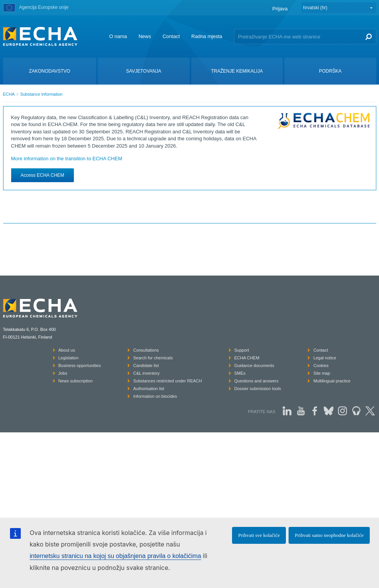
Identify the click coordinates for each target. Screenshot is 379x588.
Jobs (63, 373)
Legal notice (325, 358)
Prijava (280, 9)
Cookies (321, 365)
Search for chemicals (153, 358)
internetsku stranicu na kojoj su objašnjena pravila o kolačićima (115, 556)
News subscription (76, 381)
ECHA (9, 94)
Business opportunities (80, 365)
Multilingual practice (332, 381)
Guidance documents (254, 365)
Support (242, 350)
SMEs (240, 373)
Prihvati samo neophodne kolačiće (329, 535)
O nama (118, 36)
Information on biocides (155, 396)
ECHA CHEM (247, 358)
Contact (171, 36)
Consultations (146, 350)
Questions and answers (256, 381)
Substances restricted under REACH (168, 381)
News (145, 36)
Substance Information (41, 94)
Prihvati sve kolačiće (259, 535)
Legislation (69, 358)
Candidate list (146, 365)
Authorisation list (149, 389)
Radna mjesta (207, 36)
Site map (321, 373)
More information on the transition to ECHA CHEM (67, 159)
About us (67, 350)
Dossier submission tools (258, 389)
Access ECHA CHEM (43, 175)
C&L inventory (146, 373)
